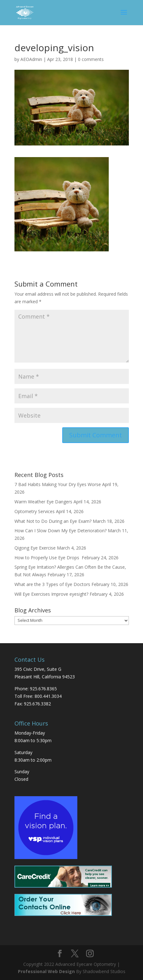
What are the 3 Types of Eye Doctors (52, 584)
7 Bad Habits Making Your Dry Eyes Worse (58, 484)
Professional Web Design (46, 971)
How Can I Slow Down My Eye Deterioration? (60, 531)
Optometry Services (35, 511)
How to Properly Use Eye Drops (47, 558)
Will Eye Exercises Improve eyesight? (51, 594)
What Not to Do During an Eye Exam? (53, 521)
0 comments (91, 59)
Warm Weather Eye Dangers (43, 502)
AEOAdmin (31, 59)
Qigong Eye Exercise (35, 548)
